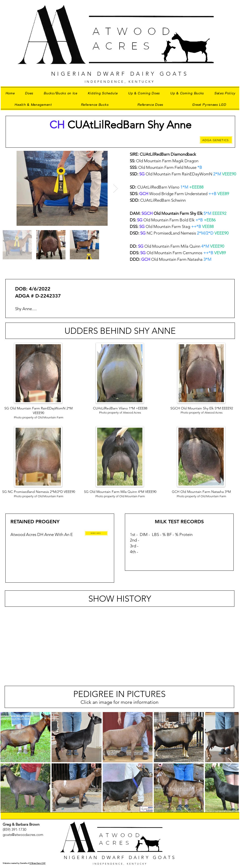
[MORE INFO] (96, 533)
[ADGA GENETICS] (216, 140)
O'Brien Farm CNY (37, 863)
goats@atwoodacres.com (23, 835)
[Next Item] (115, 188)
